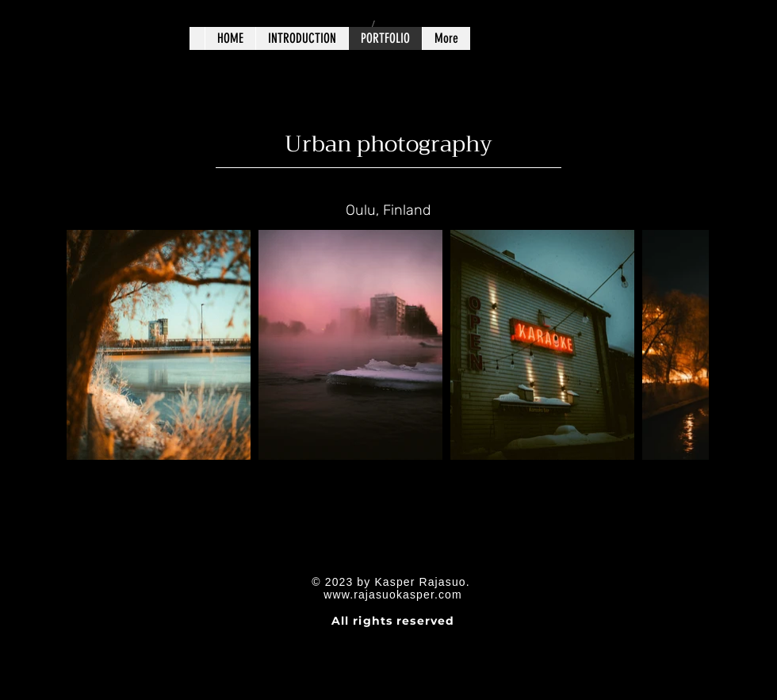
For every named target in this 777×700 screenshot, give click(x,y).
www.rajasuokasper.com (392, 595)
